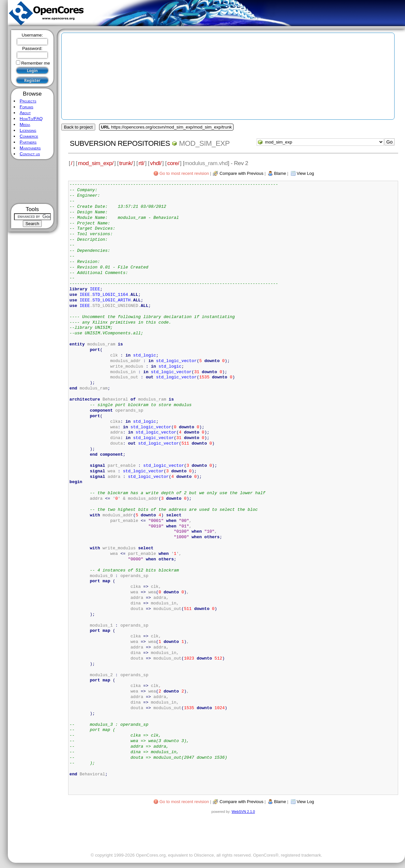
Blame (280, 173)
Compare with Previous (241, 173)
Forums (26, 107)
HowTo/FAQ (31, 119)
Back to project (78, 127)
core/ (173, 163)
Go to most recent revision (184, 173)
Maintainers (30, 148)
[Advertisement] (32, 182)
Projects (28, 101)
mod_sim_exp (204, 143)
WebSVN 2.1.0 (243, 812)
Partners (28, 142)
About (25, 113)
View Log (305, 173)
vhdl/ (156, 163)
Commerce (29, 136)
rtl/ (142, 163)
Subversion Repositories (120, 143)
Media (25, 124)
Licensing (28, 130)
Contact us (30, 154)
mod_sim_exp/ (96, 163)
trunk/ (126, 163)
